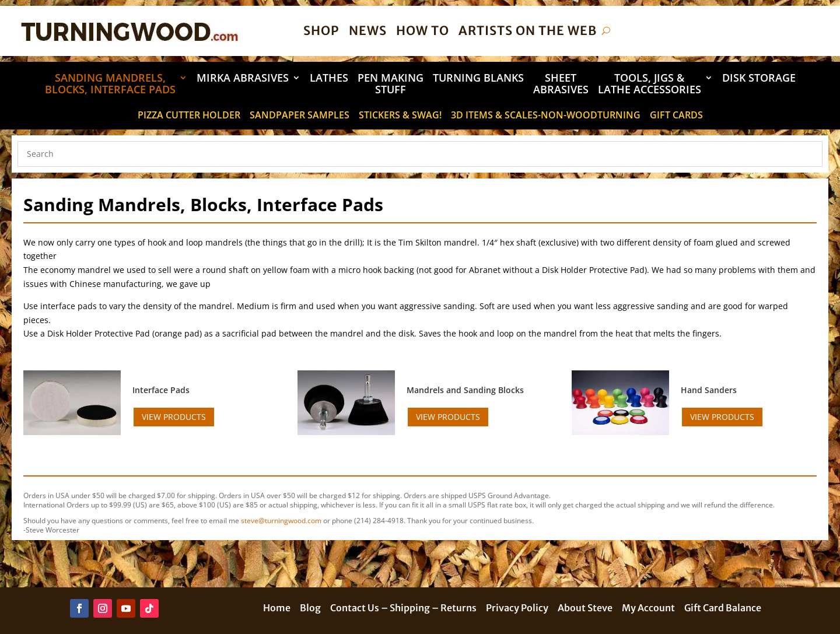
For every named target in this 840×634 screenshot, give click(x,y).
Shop (321, 31)
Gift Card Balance (723, 609)
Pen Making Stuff (391, 84)
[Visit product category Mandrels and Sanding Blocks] (468, 390)
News (368, 31)
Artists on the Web (528, 31)
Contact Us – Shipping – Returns (403, 609)
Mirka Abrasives (243, 78)
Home (277, 609)
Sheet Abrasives (561, 84)
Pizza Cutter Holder (189, 116)
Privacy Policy (517, 609)
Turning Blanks (478, 78)
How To (423, 31)
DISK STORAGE (759, 78)
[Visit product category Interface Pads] (194, 390)
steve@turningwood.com (281, 521)
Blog (310, 609)
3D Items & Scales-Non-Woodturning (546, 116)
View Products (174, 417)
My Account (648, 609)
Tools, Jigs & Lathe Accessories (650, 84)
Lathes (329, 78)
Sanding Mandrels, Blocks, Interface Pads (110, 84)
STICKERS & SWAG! (400, 116)
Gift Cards (676, 116)
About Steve (585, 609)
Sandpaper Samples (300, 116)
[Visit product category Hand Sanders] (742, 390)
